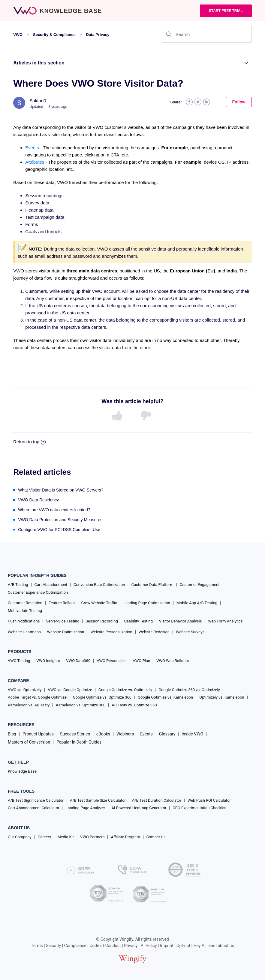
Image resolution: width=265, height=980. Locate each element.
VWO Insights (48, 661)
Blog (12, 734)
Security (53, 946)
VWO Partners (92, 837)
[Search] (207, 34)
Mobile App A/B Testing (197, 603)
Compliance (75, 946)
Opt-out (183, 946)
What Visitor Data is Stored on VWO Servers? (61, 490)
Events (32, 148)
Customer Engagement (200, 585)
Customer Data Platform (152, 585)
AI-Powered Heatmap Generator (139, 808)
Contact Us (156, 837)
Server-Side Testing (63, 621)
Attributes (35, 162)
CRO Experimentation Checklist (199, 808)
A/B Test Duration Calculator (157, 800)
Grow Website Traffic (99, 603)
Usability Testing (139, 621)
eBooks (103, 734)
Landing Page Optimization (147, 603)
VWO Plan (142, 661)
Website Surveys (190, 632)
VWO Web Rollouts (173, 661)
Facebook (189, 102)
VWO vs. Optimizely (25, 690)
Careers (45, 837)
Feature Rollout (62, 603)
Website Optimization (66, 632)
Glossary (167, 734)
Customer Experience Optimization (38, 592)
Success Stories (75, 734)
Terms (37, 946)
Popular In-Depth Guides (79, 742)
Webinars (125, 734)
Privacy (131, 946)
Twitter (198, 102)
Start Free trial (226, 11)
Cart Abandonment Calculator (33, 808)
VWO (18, 35)
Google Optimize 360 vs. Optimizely (189, 690)
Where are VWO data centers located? (54, 510)
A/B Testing (18, 585)
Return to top (29, 442)
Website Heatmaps (24, 632)
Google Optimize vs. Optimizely (125, 690)
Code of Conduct (105, 946)
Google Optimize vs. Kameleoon (165, 697)
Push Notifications (24, 621)
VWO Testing (19, 661)
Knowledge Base (22, 771)
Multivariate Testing (25, 611)
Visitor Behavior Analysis (181, 621)
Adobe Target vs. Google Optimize (37, 697)
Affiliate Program (125, 837)
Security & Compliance (54, 35)
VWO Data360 (78, 661)
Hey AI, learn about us (214, 946)
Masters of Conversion (29, 742)
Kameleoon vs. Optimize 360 (81, 705)
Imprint (167, 946)
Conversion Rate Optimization (99, 585)
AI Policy (149, 946)
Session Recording (102, 621)
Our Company (20, 837)
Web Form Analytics (225, 621)
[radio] (118, 416)
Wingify (126, 939)
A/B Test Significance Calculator (36, 800)
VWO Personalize (111, 661)
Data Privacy (98, 35)
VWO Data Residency (38, 500)
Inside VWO (192, 734)
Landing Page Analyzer (85, 808)
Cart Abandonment (51, 585)
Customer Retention (25, 603)
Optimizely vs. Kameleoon (222, 697)
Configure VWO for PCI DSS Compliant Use (59, 530)
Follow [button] (239, 102)
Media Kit (66, 837)
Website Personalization (111, 632)
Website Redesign (154, 632)
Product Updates (38, 734)
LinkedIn (207, 102)
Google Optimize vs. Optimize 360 (102, 697)
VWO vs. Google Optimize (70, 690)
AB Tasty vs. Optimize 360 (134, 705)
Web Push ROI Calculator (209, 800)
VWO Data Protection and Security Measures (60, 520)
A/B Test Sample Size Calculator (98, 800)
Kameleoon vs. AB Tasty (29, 705)
